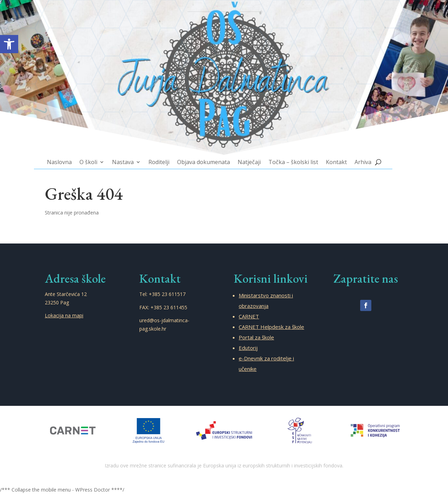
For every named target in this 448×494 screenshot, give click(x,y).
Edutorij (248, 348)
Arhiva (354, 157)
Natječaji (247, 157)
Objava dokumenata (205, 157)
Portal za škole (256, 337)
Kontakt (329, 157)
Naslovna (70, 157)
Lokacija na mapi (64, 315)
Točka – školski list (288, 157)
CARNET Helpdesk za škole (271, 327)
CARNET (249, 316)
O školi (98, 157)
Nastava (130, 157)
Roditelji (163, 157)
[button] (9, 44)
